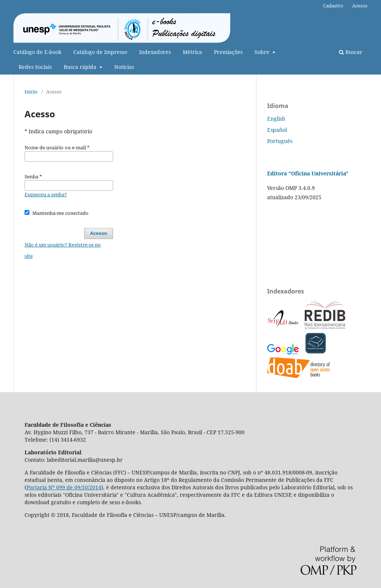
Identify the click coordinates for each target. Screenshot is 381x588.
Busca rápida (81, 67)
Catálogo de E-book (37, 52)
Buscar (351, 52)
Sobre (263, 52)
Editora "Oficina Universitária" (308, 173)
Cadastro (333, 6)
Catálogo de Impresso (100, 52)
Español (277, 130)
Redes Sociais (35, 67)
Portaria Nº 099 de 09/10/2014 (64, 487)
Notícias (124, 67)
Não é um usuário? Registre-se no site (63, 250)
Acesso (360, 6)
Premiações (228, 52)
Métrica (192, 52)
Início (31, 92)
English (276, 119)
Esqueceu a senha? (46, 194)
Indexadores (155, 52)
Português (280, 141)
